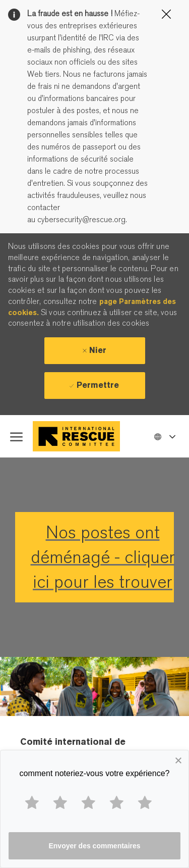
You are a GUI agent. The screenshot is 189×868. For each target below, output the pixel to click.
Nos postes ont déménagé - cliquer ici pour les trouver (103, 557)
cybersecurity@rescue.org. (81, 220)
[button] (164, 436)
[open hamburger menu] (16, 436)
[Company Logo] (79, 436)
